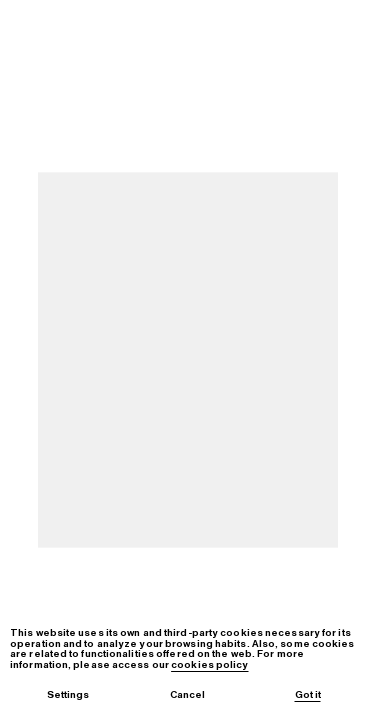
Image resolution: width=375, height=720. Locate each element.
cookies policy (209, 665)
